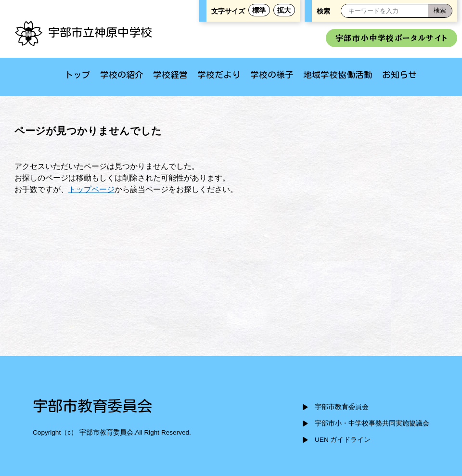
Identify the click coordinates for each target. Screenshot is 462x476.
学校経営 (170, 75)
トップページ (91, 189)
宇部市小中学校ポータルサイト (391, 38)
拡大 (284, 10)
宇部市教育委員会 (342, 407)
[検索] (440, 11)
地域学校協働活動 (338, 75)
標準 (259, 10)
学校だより (219, 75)
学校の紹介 (122, 75)
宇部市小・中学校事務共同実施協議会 (372, 423)
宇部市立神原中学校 (83, 32)
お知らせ (399, 75)
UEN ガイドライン (343, 440)
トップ (77, 75)
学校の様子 (272, 75)
